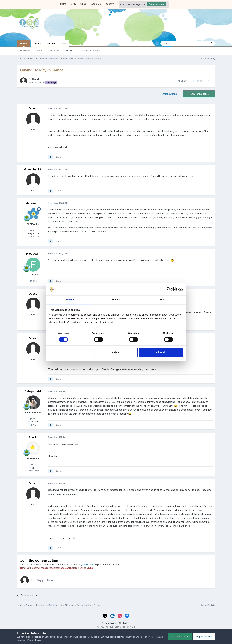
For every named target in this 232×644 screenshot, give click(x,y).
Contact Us (125, 623)
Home (63, 4)
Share (182, 81)
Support (51, 43)
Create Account (157, 4)
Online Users (24, 51)
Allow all (161, 352)
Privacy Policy (109, 623)
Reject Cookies (204, 637)
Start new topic (170, 94)
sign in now (88, 565)
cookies (37, 637)
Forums (69, 51)
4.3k (33, 230)
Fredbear (33, 254)
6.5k (33, 419)
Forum (73, 4)
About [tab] (163, 300)
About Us (96, 4)
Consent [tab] (69, 300)
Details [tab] (116, 300)
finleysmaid (33, 391)
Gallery (39, 51)
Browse (24, 44)
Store (64, 43)
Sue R (33, 437)
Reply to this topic (199, 94)
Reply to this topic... (46, 580)
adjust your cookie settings (111, 637)
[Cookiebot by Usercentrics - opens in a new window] (169, 289)
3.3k (33, 281)
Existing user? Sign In (133, 4)
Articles (84, 4)
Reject (115, 352)
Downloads (53, 51)
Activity (37, 43)
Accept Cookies (179, 637)
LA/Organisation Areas (89, 51)
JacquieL (33, 203)
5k (33, 465)
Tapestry (110, 4)
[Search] (176, 43)
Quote (58, 157)
